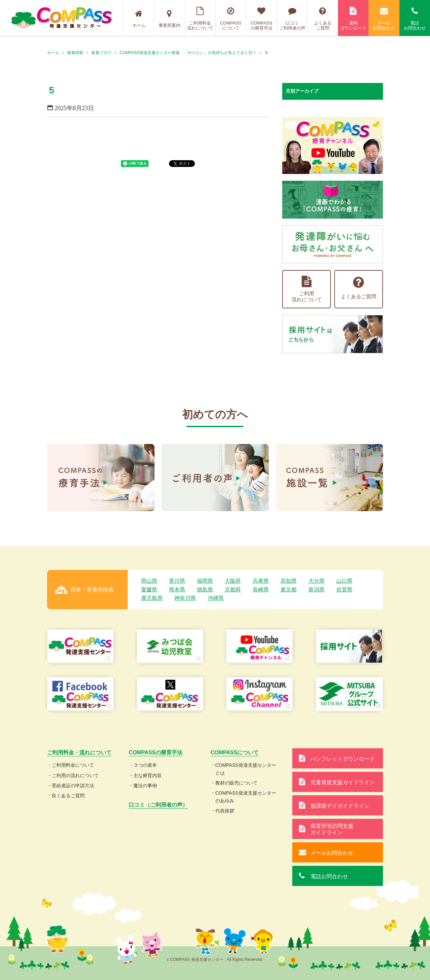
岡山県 (149, 581)
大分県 (316, 581)
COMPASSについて (231, 19)
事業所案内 (169, 19)
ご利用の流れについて (75, 775)
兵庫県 (261, 581)
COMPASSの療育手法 (261, 19)
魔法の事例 (145, 786)
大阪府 (233, 581)
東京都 (289, 590)
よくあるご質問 (323, 19)
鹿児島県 (152, 598)
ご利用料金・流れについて (79, 752)
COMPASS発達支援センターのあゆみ (246, 797)
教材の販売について (236, 783)
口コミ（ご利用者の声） (158, 805)
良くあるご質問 (68, 796)
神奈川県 (185, 598)
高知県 (289, 581)
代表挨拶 (225, 811)
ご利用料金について (73, 765)
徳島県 (205, 590)
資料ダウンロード (353, 19)
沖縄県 (216, 598)
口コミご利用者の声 (292, 19)
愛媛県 (149, 590)
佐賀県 (344, 590)
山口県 (344, 581)
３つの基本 (145, 765)
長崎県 (261, 590)
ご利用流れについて (307, 289)
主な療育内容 (147, 775)
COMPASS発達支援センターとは (246, 769)
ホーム (139, 19)
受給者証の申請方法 (73, 786)
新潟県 (316, 590)
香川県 (177, 581)
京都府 (233, 590)
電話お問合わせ (415, 19)
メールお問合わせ (384, 19)
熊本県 (177, 590)
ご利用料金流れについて (200, 19)
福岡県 (205, 581)
